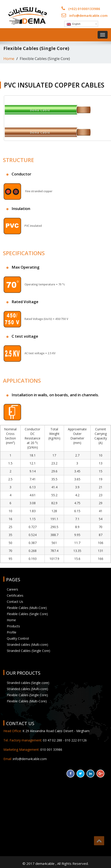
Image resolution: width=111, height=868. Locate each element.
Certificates (15, 595)
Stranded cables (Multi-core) (27, 645)
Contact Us (15, 602)
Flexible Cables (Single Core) (27, 614)
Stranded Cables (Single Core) (28, 651)
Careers (12, 589)
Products (13, 626)
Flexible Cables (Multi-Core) (27, 608)
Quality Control (18, 638)
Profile (12, 632)
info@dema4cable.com (88, 15)
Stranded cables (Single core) (28, 683)
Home (9, 59)
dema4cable (45, 863)
